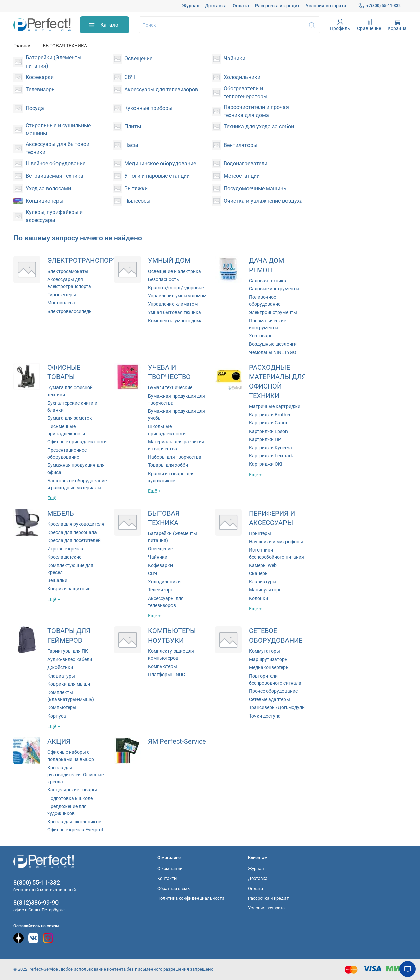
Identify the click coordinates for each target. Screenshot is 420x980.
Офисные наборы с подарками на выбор (71, 756)
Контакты (167, 878)
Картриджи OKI (266, 464)
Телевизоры (161, 590)
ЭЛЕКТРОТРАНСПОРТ (82, 261)
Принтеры (260, 533)
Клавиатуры (263, 582)
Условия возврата (326, 6)
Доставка (216, 6)
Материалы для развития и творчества (176, 445)
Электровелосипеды (70, 311)
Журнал (191, 6)
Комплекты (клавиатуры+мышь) (71, 696)
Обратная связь (174, 888)
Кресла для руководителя (76, 524)
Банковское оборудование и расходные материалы (77, 484)
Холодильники (164, 582)
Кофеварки (160, 565)
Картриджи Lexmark (271, 456)
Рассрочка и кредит (277, 6)
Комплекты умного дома (175, 321)
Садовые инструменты (274, 289)
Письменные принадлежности (66, 430)
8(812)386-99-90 (36, 903)
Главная (23, 46)
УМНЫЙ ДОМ (169, 261)
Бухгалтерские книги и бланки (72, 406)
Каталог (105, 25)
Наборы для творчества (175, 457)
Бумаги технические (170, 387)
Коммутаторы (264, 651)
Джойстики (60, 667)
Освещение (160, 549)
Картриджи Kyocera (270, 448)
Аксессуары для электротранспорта (69, 283)
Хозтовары (261, 336)
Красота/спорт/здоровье (176, 288)
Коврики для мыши (69, 684)
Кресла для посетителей (74, 540)
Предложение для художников (67, 810)
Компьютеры (62, 707)
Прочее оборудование (273, 691)
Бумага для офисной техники (70, 391)
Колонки (258, 598)
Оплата (241, 6)
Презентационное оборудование (67, 454)
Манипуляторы (266, 590)
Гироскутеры (62, 295)
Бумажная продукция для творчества (177, 399)
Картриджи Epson (268, 431)
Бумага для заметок (70, 418)
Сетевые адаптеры (269, 699)
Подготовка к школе (70, 798)
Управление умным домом (177, 296)
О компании (170, 869)
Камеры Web (263, 565)
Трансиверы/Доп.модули (277, 707)
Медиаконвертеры (269, 667)
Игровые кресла (65, 549)
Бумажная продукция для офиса (76, 469)
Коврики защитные (69, 589)
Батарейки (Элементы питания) (173, 537)
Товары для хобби (168, 465)
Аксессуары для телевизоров (166, 602)
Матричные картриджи (275, 406)
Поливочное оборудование (265, 301)
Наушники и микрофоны (276, 542)
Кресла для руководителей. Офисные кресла (75, 775)
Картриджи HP (265, 439)
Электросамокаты (68, 271)
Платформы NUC (166, 675)
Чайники (158, 557)
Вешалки (57, 580)
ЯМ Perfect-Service (177, 742)
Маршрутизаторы (269, 659)
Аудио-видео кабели (70, 659)
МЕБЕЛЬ (61, 513)
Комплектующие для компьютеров (171, 655)
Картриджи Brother (270, 415)
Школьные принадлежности (167, 430)
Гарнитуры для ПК (68, 651)
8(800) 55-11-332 (37, 882)
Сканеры (259, 573)
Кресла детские (64, 557)
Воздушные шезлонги (273, 344)
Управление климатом (173, 304)
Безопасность (163, 279)
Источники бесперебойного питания (276, 553)
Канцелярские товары (72, 790)
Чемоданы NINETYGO (273, 352)
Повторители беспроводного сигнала (275, 679)
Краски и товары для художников (171, 477)
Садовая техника (268, 281)
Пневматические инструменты (268, 324)
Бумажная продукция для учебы (177, 415)
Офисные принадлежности (77, 442)
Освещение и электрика (175, 271)
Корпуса (57, 716)
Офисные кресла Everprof (75, 830)
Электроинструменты (273, 312)
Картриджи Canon (269, 423)
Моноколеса (61, 303)
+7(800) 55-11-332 (379, 6)
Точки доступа (265, 716)
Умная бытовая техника (175, 312)
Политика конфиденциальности (191, 898)
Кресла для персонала (72, 532)
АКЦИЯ (59, 742)
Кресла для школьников (74, 822)
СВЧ (153, 573)
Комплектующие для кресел (70, 569)
